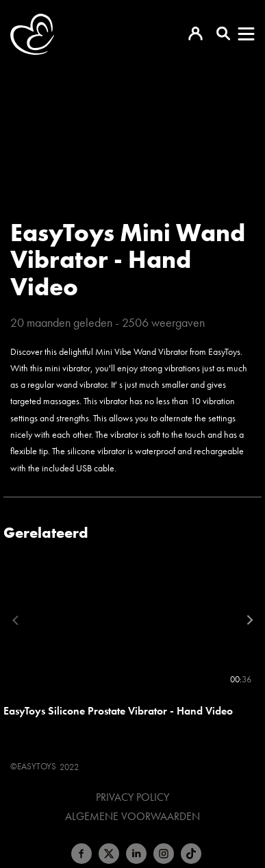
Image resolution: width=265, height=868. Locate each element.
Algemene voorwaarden (132, 817)
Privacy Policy (132, 797)
